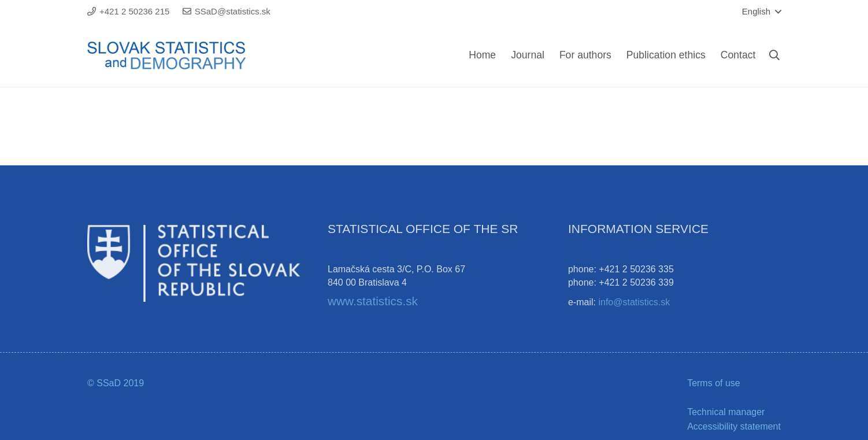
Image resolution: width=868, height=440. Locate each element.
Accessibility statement (734, 426)
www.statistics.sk (373, 301)
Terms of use (714, 383)
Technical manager (726, 412)
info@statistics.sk (634, 302)
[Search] (774, 55)
